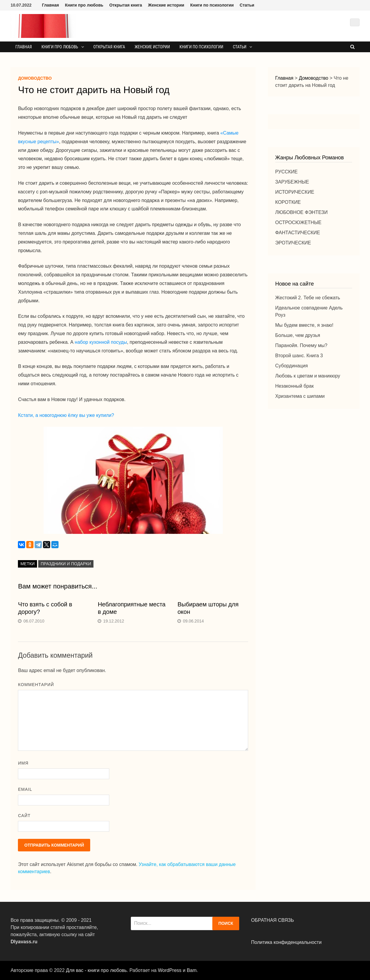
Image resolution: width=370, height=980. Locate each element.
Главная (50, 5)
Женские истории (166, 5)
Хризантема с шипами (300, 396)
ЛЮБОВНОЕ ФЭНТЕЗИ (302, 212)
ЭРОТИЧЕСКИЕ (293, 243)
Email (25, 789)
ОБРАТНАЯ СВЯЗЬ (272, 920)
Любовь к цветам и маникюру (308, 376)
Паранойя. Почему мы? (301, 345)
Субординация (292, 366)
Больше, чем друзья (298, 335)
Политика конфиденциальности (286, 942)
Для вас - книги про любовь (96, 970)
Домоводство (35, 78)
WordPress (170, 970)
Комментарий (36, 685)
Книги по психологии (212, 5)
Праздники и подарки (66, 564)
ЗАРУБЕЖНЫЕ (292, 182)
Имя (23, 763)
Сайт (24, 816)
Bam (192, 970)
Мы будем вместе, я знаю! (304, 325)
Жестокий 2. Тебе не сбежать (308, 298)
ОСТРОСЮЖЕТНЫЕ (298, 222)
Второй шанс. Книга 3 (299, 356)
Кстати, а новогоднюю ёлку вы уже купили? (66, 415)
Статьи (247, 5)
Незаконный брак (295, 386)
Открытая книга (126, 5)
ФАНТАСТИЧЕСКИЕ (298, 233)
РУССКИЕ (287, 172)
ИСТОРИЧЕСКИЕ (295, 192)
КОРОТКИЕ (288, 202)
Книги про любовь (84, 5)
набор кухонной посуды (101, 342)
